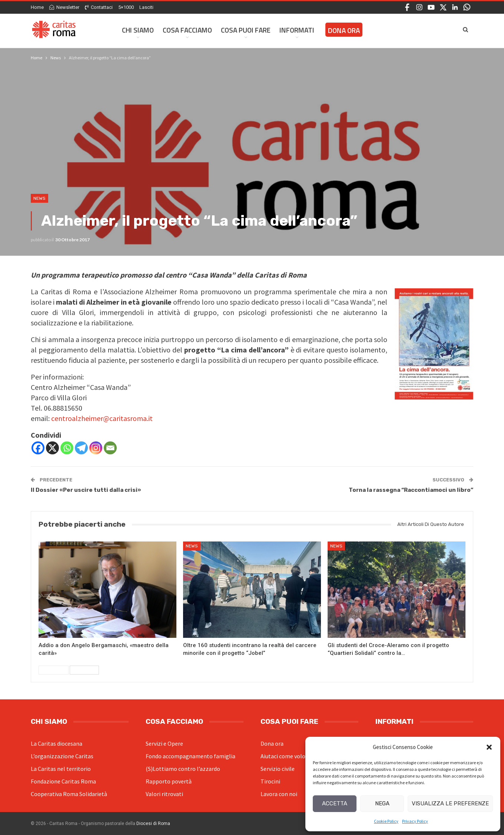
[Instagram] (96, 448)
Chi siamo (138, 30)
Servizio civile (278, 769)
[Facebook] (38, 448)
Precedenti (54, 670)
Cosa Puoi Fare (246, 30)
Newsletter (64, 7)
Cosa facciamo (187, 30)
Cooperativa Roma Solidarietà (69, 794)
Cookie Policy (386, 821)
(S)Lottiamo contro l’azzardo (183, 769)
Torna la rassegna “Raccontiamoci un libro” (411, 490)
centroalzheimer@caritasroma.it (102, 418)
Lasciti (146, 7)
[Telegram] (81, 448)
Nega (382, 803)
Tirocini (270, 781)
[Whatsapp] (67, 448)
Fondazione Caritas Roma (63, 781)
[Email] (110, 448)
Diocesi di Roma (153, 824)
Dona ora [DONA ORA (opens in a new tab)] (344, 30)
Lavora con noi (279, 794)
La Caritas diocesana (57, 743)
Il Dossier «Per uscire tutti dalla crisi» (86, 490)
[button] (489, 747)
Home (37, 7)
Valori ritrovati (164, 794)
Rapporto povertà (169, 781)
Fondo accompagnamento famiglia (190, 756)
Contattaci (99, 7)
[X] (52, 448)
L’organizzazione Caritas (62, 756)
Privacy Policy (415, 821)
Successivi (84, 670)
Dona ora (272, 743)
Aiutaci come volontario (291, 756)
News (39, 198)
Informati (297, 30)
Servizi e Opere (164, 743)
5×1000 (126, 7)
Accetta (335, 803)
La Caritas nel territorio (61, 769)
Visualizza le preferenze (450, 803)
